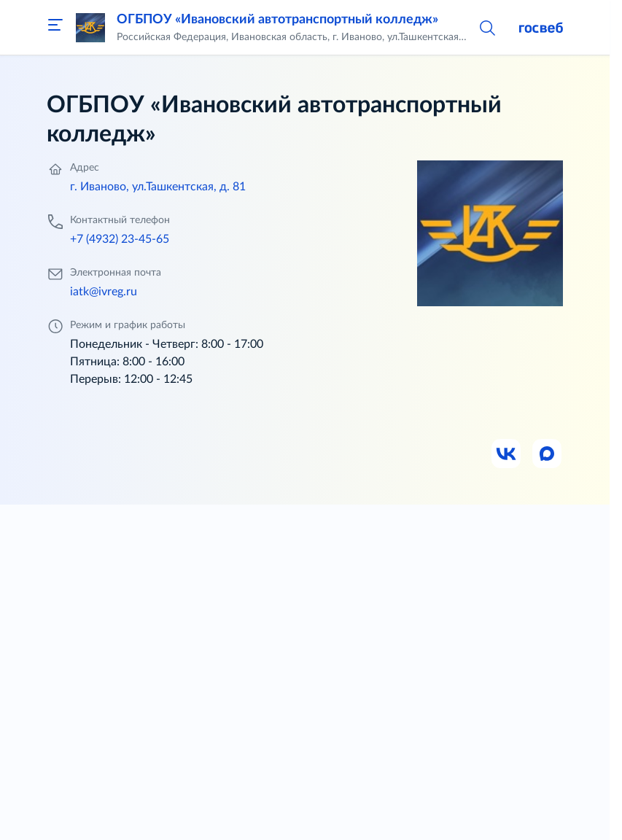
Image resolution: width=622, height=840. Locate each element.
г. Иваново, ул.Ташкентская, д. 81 (158, 187)
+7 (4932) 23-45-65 (120, 239)
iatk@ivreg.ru (104, 292)
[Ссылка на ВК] (507, 454)
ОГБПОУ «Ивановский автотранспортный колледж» (277, 20)
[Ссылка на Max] (548, 454)
